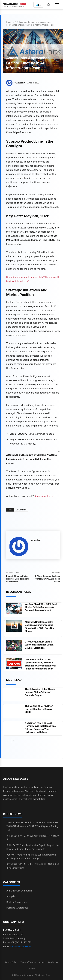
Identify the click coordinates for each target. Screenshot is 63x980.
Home (9, 22)
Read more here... (44, 496)
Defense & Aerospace (17, 908)
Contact (31, 969)
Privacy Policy (11, 962)
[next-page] (13, 741)
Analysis (11, 896)
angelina (21, 83)
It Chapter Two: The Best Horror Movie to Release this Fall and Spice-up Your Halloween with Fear (40, 728)
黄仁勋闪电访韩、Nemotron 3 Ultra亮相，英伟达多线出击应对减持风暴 (33, 866)
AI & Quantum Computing (26, 22)
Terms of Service (28, 962)
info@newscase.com (20, 947)
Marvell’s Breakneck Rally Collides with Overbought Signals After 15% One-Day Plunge (39, 627)
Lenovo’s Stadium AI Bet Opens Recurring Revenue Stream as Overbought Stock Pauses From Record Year (40, 664)
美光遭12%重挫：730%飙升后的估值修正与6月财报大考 (33, 838)
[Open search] (48, 5)
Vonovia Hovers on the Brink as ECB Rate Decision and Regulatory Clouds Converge (31, 857)
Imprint (42, 962)
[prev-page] (8, 741)
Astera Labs (21, 510)
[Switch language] (38, 5)
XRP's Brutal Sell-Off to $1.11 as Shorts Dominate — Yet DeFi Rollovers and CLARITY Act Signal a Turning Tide (32, 826)
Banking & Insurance (17, 902)
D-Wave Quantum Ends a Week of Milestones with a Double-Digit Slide (39, 645)
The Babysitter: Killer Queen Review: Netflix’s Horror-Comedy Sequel (40, 692)
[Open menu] (57, 5)
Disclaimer (53, 962)
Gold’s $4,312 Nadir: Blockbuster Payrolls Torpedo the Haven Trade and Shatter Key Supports (33, 847)
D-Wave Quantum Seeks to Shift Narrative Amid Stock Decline (47, 579)
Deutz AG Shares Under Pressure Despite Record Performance (18, 579)
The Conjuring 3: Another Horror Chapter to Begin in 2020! (39, 709)
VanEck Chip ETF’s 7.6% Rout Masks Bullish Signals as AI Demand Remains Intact (41, 607)
